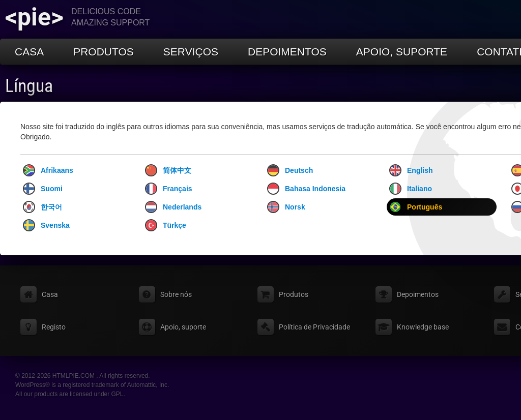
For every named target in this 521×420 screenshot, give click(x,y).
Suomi (43, 189)
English (411, 170)
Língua (29, 86)
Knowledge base (423, 327)
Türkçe (166, 225)
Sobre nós (176, 294)
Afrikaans (48, 170)
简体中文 (168, 170)
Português (416, 207)
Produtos (104, 52)
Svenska (46, 225)
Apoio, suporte (402, 52)
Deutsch (290, 170)
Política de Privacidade (314, 327)
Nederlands (173, 207)
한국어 (42, 207)
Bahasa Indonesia (306, 189)
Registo (54, 327)
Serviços (191, 52)
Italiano (411, 189)
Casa (29, 52)
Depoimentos (287, 52)
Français (169, 189)
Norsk (286, 207)
